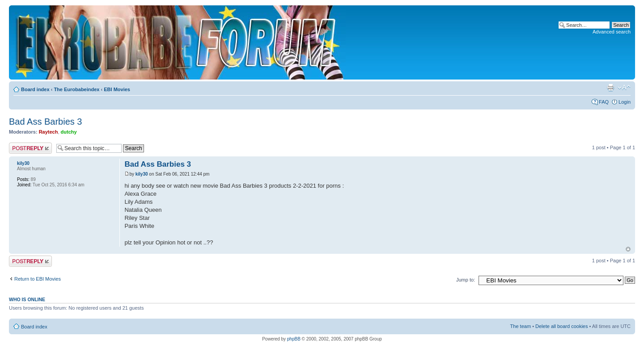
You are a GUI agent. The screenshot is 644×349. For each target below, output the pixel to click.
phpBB (294, 339)
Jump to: (466, 280)
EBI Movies (117, 89)
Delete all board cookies (561, 326)
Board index (35, 89)
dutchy (69, 132)
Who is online (27, 299)
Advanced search (612, 32)
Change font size (624, 88)
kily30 (142, 174)
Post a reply (30, 148)
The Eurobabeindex (76, 89)
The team (521, 326)
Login (625, 102)
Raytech (49, 132)
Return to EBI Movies (38, 279)
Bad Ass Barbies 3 (45, 122)
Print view (610, 88)
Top (628, 249)
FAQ (604, 102)
